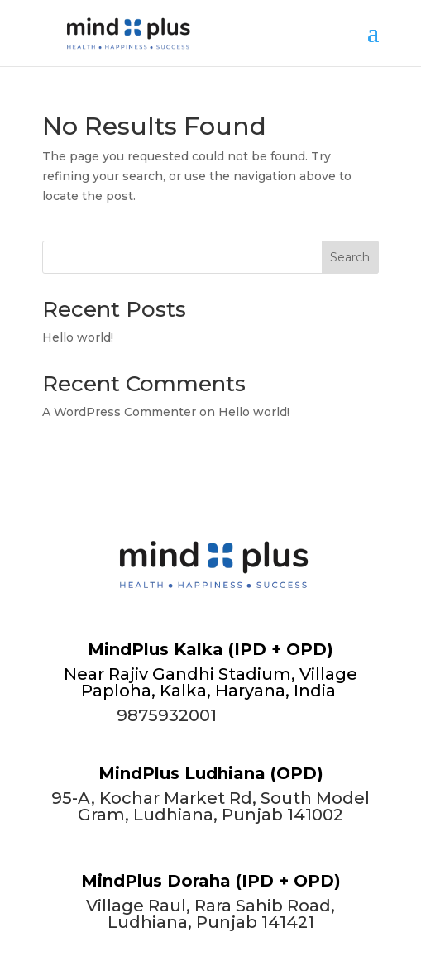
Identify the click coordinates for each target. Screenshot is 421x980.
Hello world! (78, 337)
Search (350, 257)
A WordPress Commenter (119, 412)
